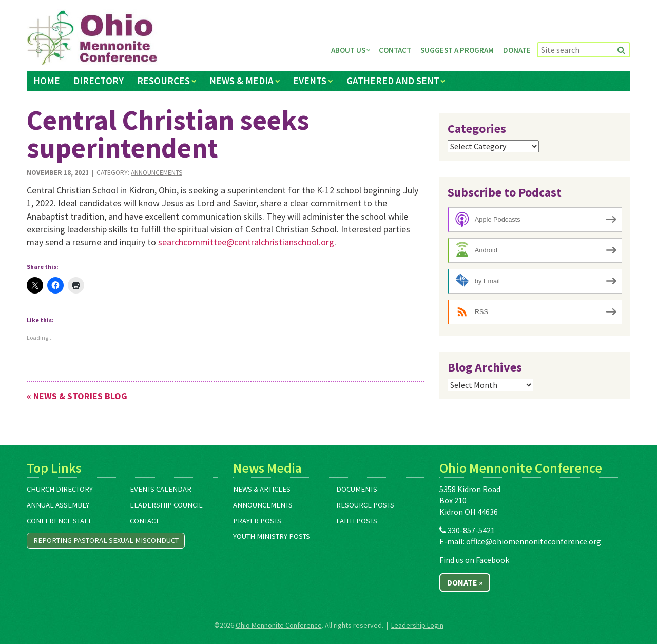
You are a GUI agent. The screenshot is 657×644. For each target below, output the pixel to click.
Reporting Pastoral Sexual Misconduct (106, 540)
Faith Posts (357, 521)
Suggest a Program (457, 50)
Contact (395, 50)
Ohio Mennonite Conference (279, 625)
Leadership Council (166, 505)
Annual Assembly (58, 505)
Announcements (157, 173)
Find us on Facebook (474, 560)
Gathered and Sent (393, 81)
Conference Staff (60, 521)
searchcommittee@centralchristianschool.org (246, 242)
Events (310, 81)
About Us (348, 50)
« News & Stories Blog (77, 396)
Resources (163, 81)
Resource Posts (365, 505)
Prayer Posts (257, 521)
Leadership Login (417, 625)
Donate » (465, 582)
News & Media (241, 81)
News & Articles (262, 489)
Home (47, 81)
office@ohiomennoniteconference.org (534, 541)
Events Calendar (161, 489)
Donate (517, 50)
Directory (99, 81)
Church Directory (60, 489)
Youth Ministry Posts (272, 536)
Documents (357, 489)
